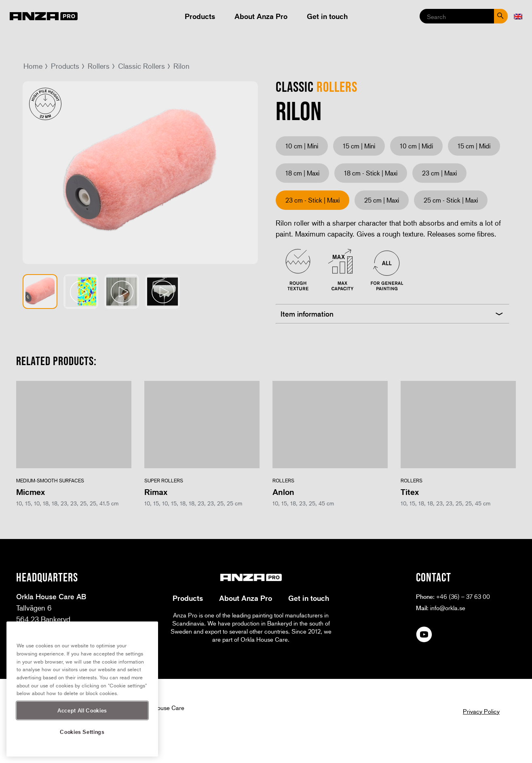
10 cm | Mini (302, 146)
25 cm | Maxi (382, 200)
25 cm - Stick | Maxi (451, 200)
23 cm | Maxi (439, 173)
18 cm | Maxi (302, 173)
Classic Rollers (141, 66)
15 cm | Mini (359, 146)
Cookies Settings (82, 732)
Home (33, 66)
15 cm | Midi (474, 146)
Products (200, 16)
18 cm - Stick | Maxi (371, 173)
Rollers (99, 66)
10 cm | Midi (416, 146)
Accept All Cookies (82, 710)
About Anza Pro (261, 16)
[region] (82, 689)
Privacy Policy (481, 711)
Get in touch (327, 16)
